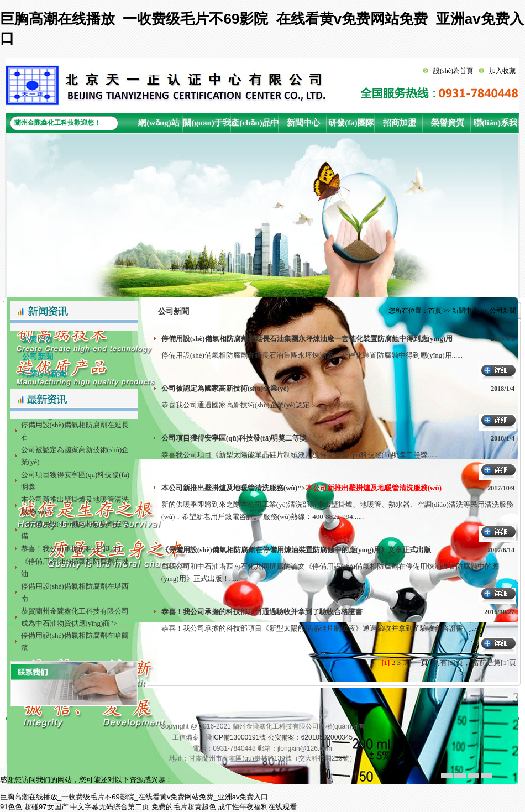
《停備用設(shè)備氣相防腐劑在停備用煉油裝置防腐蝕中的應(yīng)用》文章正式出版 (296, 550)
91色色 (11, 807)
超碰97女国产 (46, 807)
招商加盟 (400, 123)
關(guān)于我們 (207, 125)
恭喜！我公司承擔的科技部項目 (71, 549)
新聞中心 (303, 123)
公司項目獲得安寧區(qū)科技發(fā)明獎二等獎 (234, 438)
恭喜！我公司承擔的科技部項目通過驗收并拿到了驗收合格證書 (262, 612)
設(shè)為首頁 (453, 71)
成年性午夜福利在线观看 (257, 807)
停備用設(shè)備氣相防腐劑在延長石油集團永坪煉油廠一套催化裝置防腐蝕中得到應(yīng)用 (307, 339)
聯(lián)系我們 (495, 125)
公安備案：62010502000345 (310, 737)
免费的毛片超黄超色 (184, 807)
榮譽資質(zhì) (448, 125)
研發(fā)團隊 (351, 123)
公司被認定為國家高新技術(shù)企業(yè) (225, 388)
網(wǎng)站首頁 (159, 125)
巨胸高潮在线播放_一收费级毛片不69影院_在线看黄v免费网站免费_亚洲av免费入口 (134, 797)
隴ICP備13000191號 (236, 737)
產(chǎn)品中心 (255, 125)
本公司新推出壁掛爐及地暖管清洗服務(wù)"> (301, 488)
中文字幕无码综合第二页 (110, 807)
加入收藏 (502, 71)
